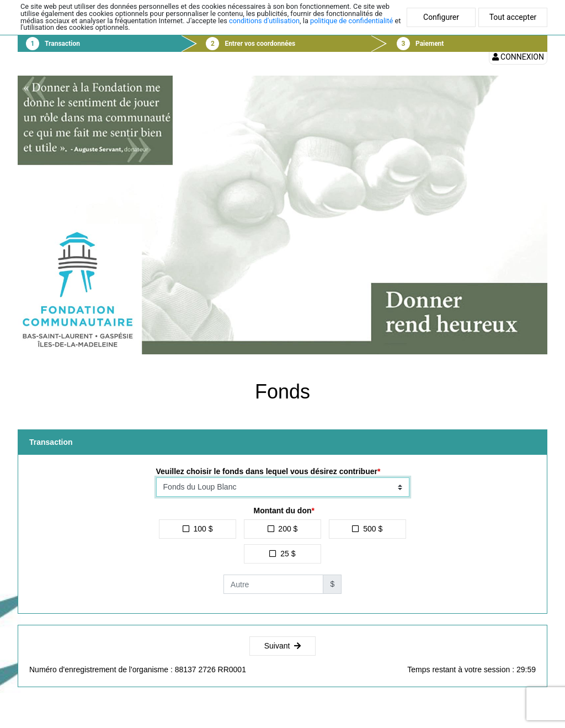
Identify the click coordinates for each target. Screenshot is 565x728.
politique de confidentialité (351, 21)
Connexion (518, 57)
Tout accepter (513, 17)
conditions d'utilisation (264, 21)
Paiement (430, 44)
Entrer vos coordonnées (260, 44)
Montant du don (283, 511)
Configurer (441, 17)
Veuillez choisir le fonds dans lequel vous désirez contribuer (267, 471)
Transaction (62, 44)
